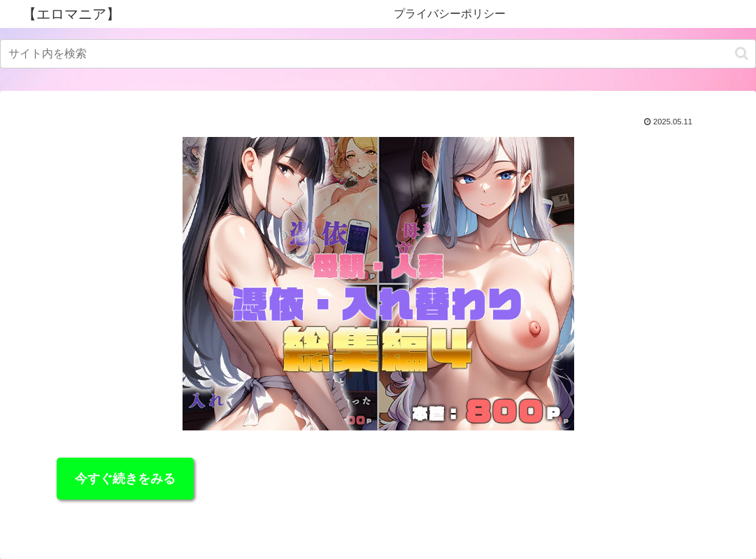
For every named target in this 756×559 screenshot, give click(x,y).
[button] (742, 53)
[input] (378, 54)
